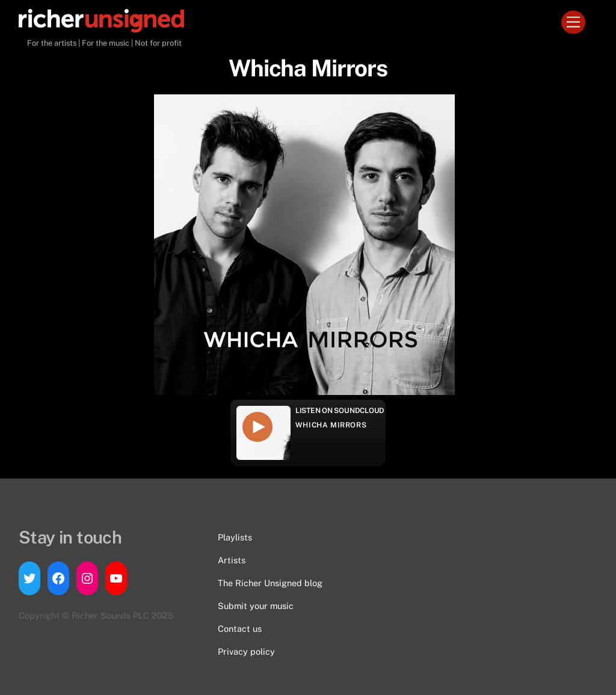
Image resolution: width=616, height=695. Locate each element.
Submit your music (256, 606)
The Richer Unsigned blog (270, 583)
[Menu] (573, 23)
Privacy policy (246, 651)
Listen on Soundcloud (340, 411)
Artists (232, 560)
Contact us (240, 629)
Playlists (235, 537)
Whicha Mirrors (331, 425)
